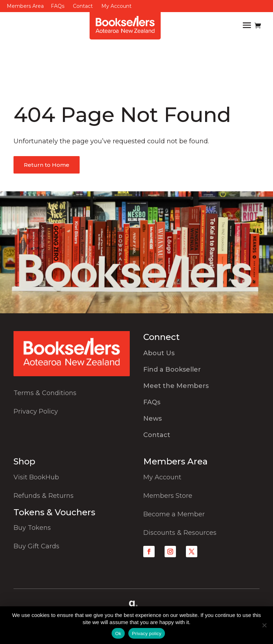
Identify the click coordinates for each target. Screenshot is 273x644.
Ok (118, 634)
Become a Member (174, 514)
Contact (83, 6)
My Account (116, 6)
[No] (264, 625)
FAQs (58, 6)
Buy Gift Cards (36, 546)
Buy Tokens (32, 528)
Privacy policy (147, 634)
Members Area (25, 6)
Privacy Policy (36, 411)
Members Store (168, 496)
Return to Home (47, 165)
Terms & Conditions (45, 393)
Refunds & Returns (44, 496)
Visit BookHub (36, 477)
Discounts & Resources (180, 533)
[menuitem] (201, 355)
